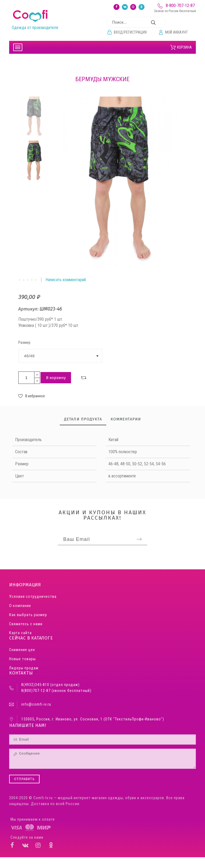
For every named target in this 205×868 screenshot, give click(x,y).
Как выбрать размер (28, 615)
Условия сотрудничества (33, 597)
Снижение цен (22, 650)
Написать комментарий (66, 280)
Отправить (24, 779)
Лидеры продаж (24, 668)
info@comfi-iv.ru (36, 704)
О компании (20, 606)
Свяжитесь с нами (26, 624)
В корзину (56, 378)
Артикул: (29, 309)
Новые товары (22, 659)
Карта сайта (20, 633)
